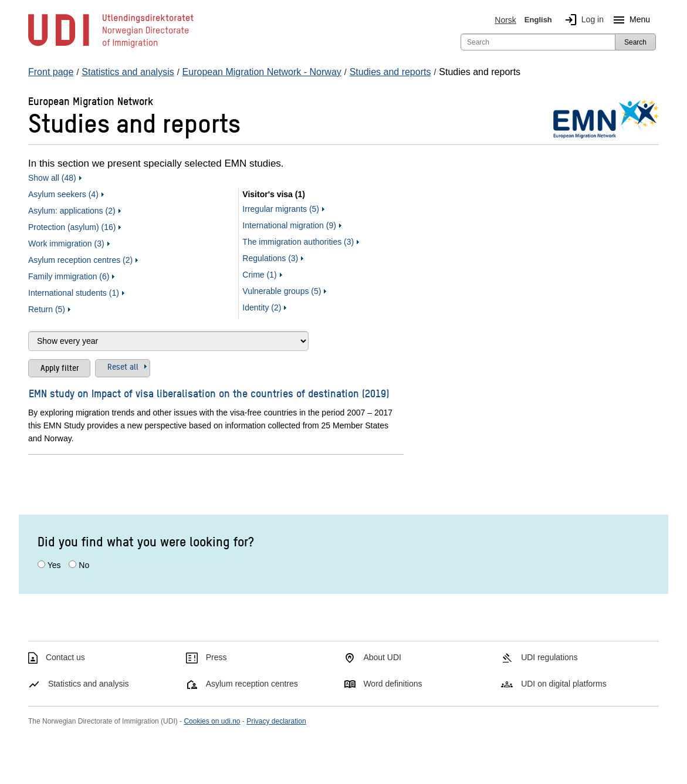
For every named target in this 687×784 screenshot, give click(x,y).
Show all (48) (52, 178)
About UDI (382, 657)
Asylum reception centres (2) (80, 260)
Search (635, 42)
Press (216, 657)
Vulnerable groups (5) (282, 291)
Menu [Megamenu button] (629, 20)
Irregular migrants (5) (281, 209)
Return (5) (47, 309)
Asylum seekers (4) (63, 194)
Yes (54, 565)
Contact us (65, 657)
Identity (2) (262, 307)
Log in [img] (582, 20)
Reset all (123, 366)
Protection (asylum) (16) (72, 227)
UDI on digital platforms (564, 684)
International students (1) (74, 293)
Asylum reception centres (252, 684)
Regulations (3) (270, 258)
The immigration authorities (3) (298, 242)
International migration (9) (289, 225)
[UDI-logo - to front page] (111, 47)
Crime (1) (259, 275)
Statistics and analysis (89, 684)
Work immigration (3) (66, 244)
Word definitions (392, 684)
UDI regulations (549, 657)
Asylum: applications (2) (72, 211)
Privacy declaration (276, 721)
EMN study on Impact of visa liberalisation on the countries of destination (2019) (209, 393)
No (84, 565)
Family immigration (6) (69, 276)
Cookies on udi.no (212, 721)
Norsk (505, 20)
